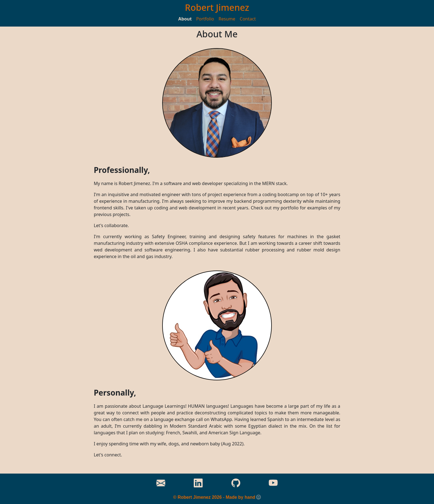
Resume (227, 19)
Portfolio (205, 19)
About (185, 19)
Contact (248, 19)
